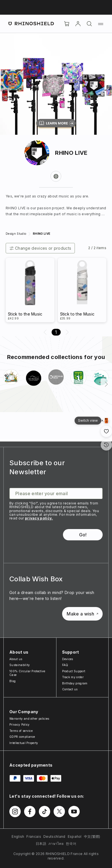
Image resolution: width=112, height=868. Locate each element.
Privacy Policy (19, 725)
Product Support (74, 671)
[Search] (89, 24)
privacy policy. (39, 518)
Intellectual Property (24, 743)
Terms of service (21, 731)
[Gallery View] (106, 421)
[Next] (106, 384)
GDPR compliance (22, 737)
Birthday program (75, 683)
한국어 (71, 844)
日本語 (41, 844)
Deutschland (54, 837)
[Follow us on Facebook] (30, 812)
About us (16, 659)
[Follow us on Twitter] (59, 812)
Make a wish (82, 614)
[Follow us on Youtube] (74, 812)
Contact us (70, 689)
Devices (68, 659)
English (18, 837)
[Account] (78, 24)
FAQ (65, 665)
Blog (12, 681)
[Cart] (67, 24)
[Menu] (101, 24)
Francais (34, 837)
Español (75, 837)
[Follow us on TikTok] (45, 812)
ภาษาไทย (56, 844)
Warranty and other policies (29, 719)
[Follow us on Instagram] (15, 812)
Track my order (73, 677)
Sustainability (20, 665)
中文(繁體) (92, 837)
